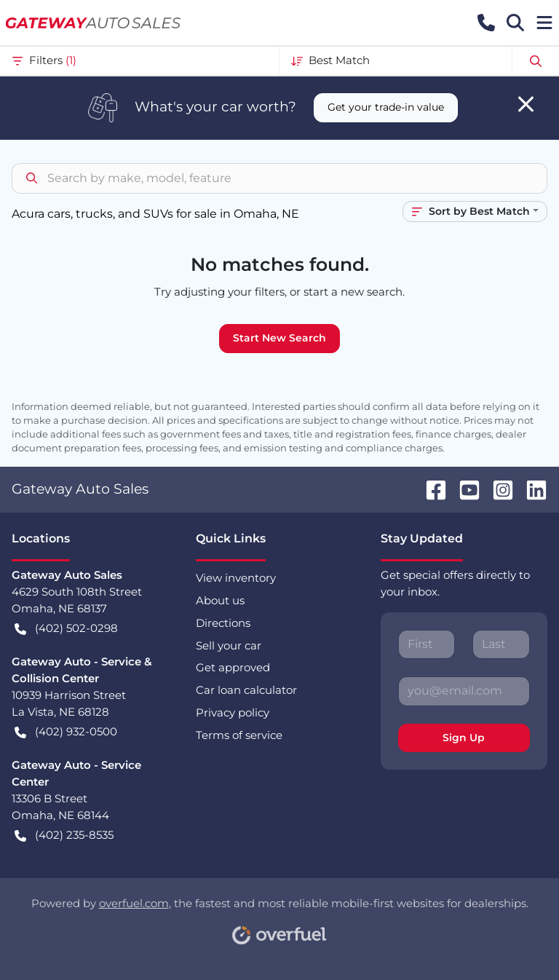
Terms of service (239, 735)
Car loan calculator (246, 690)
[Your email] (464, 691)
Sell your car (229, 645)
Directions (223, 623)
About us (220, 600)
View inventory (236, 578)
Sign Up (464, 738)
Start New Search (279, 338)
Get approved (233, 667)
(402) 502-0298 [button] (66, 629)
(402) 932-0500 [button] (66, 732)
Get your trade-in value (386, 107)
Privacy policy (233, 712)
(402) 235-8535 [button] (64, 835)
